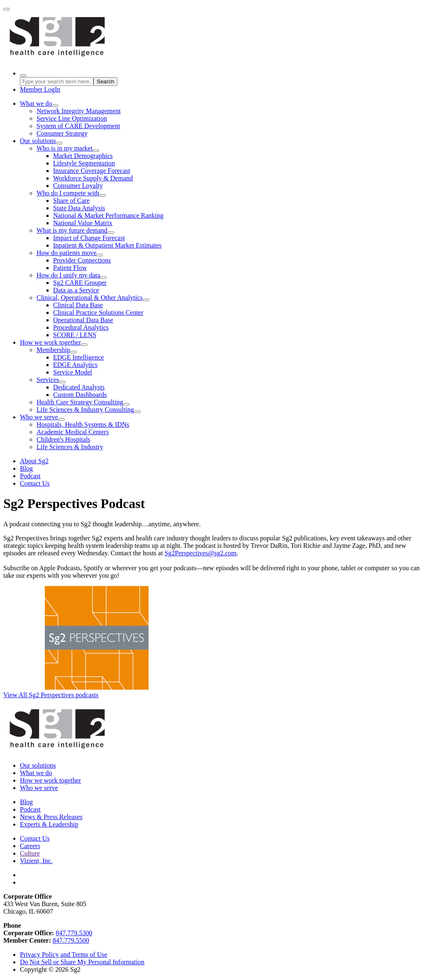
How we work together (50, 342)
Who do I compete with (68, 193)
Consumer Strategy (62, 133)
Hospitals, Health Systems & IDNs (83, 424)
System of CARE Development (78, 126)
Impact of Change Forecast (89, 238)
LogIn (40, 89)
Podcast (30, 476)
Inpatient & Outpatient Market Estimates (107, 245)
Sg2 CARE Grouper (80, 283)
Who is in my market (65, 148)
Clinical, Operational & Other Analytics (90, 298)
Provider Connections (82, 260)
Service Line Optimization (72, 118)
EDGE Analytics (75, 365)
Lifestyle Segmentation (84, 163)
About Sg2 (34, 461)
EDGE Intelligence (78, 357)
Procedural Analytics (81, 327)
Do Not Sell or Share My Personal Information (82, 962)
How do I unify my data (68, 275)
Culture (30, 853)
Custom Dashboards (80, 395)
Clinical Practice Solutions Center (98, 312)
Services (48, 380)
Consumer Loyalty (78, 186)
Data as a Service (76, 290)
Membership (53, 350)
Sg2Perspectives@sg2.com (200, 553)
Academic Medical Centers (73, 432)
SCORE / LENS (75, 335)
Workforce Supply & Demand (93, 178)
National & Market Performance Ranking (108, 215)
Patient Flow (70, 268)
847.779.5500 (71, 940)
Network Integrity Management (79, 111)
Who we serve (39, 417)
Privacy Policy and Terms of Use (64, 954)
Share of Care (71, 201)
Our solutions (38, 141)
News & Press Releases (51, 817)
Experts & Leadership (49, 824)
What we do (36, 103)
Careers (30, 846)
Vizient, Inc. (36, 861)
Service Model (73, 372)
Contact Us (35, 483)
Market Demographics (83, 156)
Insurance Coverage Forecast (92, 171)
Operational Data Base (83, 320)
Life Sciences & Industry (70, 447)
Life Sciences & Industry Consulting (85, 410)
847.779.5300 (74, 933)
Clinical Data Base (78, 305)
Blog (26, 468)
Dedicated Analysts (79, 387)
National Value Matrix (83, 223)
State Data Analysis (79, 208)
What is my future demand (72, 230)
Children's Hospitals (64, 439)
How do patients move (66, 253)
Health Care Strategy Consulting (80, 402)
